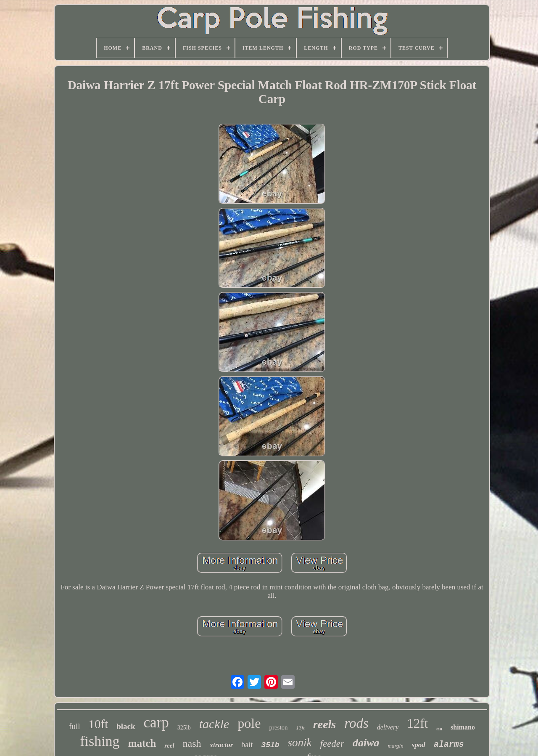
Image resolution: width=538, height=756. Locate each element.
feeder (332, 744)
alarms (449, 744)
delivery (388, 727)
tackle (214, 724)
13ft (301, 728)
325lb (184, 728)
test (439, 729)
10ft (99, 724)
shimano (463, 727)
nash (192, 743)
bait (247, 745)
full (74, 726)
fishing (100, 741)
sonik (300, 743)
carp (156, 723)
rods (356, 723)
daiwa (366, 743)
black (126, 726)
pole (249, 723)
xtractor (222, 745)
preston (278, 727)
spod (419, 745)
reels (324, 724)
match (142, 743)
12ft (417, 723)
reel (169, 745)
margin (396, 746)
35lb (270, 745)
